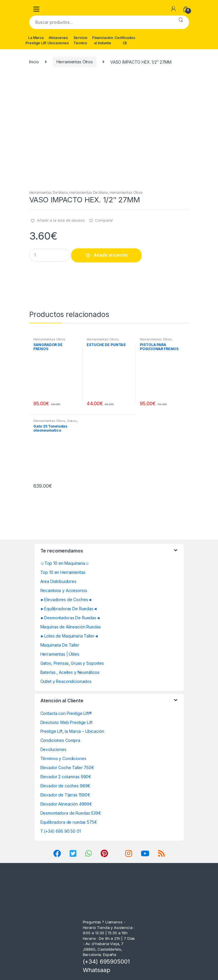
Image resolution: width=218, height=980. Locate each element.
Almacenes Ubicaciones (58, 40)
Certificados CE (125, 40)
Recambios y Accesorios (64, 590)
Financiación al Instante (103, 40)
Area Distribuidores (58, 581)
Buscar (181, 22)
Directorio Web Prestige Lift (66, 722)
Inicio (34, 62)
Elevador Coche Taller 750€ (67, 768)
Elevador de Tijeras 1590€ (66, 795)
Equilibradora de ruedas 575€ (69, 822)
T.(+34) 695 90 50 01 (61, 831)
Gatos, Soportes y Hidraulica (55, 423)
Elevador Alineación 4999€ (66, 804)
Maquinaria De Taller (60, 645)
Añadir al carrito (111, 255)
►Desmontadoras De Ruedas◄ (70, 618)
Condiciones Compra (60, 740)
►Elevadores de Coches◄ (66, 600)
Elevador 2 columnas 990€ (66, 777)
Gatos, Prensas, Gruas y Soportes (72, 663)
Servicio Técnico (80, 40)
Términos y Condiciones (63, 758)
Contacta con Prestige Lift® (66, 713)
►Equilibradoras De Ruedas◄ (69, 609)
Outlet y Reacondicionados (66, 681)
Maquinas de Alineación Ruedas (71, 627)
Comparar (104, 220)
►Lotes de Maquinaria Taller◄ (69, 636)
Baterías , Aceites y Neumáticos (70, 672)
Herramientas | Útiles (60, 654)
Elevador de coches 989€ (66, 786)
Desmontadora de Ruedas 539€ (71, 813)
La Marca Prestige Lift (36, 40)
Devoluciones (53, 749)
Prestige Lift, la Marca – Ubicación (72, 731)
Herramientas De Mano (49, 193)
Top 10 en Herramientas (63, 572)
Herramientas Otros (75, 62)
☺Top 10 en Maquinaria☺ (65, 563)
